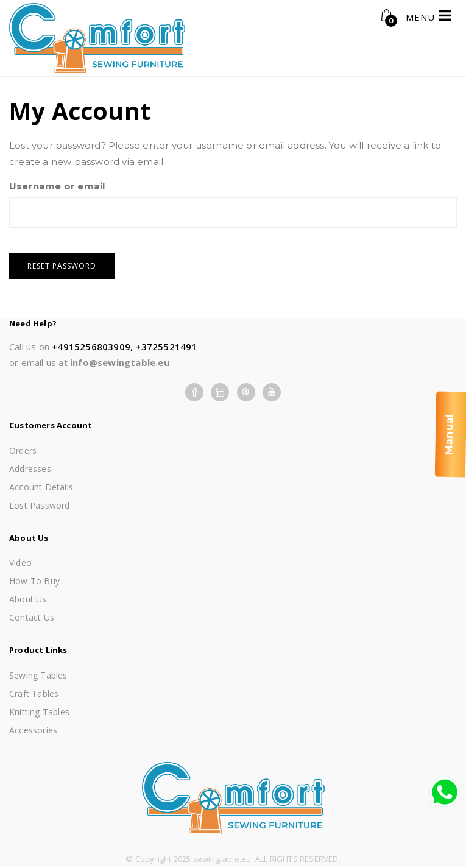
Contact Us (32, 617)
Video (20, 563)
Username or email (57, 186)
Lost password (40, 505)
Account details (41, 487)
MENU (429, 16)
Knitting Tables (39, 712)
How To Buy (34, 581)
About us (28, 599)
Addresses (30, 469)
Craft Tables (34, 693)
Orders (23, 450)
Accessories (33, 730)
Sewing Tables (38, 675)
